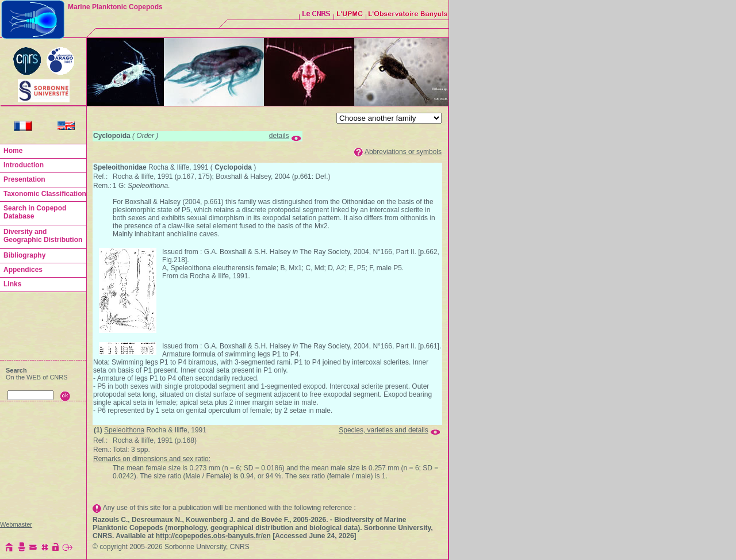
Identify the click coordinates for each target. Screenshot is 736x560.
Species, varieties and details (383, 430)
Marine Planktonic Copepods (115, 7)
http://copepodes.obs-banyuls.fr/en (213, 536)
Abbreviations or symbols (403, 152)
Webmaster (16, 524)
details (279, 136)
